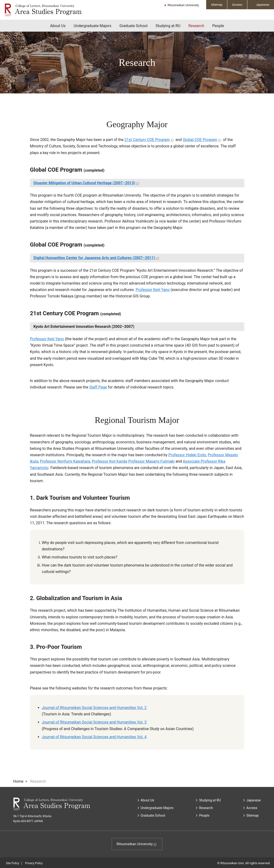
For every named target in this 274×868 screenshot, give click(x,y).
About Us (58, 26)
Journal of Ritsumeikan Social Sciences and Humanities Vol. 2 (94, 708)
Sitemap (217, 5)
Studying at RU (168, 26)
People (218, 26)
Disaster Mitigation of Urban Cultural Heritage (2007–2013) (84, 183)
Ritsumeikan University (183, 5)
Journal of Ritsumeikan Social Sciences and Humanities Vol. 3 (94, 722)
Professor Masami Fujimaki (152, 461)
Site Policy (12, 863)
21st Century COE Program (147, 140)
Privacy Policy (34, 863)
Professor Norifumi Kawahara (65, 461)
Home (18, 781)
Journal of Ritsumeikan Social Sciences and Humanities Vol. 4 (94, 737)
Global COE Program (200, 140)
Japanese (263, 5)
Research (196, 26)
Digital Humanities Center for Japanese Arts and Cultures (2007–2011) (94, 258)
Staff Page (98, 387)
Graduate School (134, 26)
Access (237, 5)
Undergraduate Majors (92, 26)
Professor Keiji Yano (153, 290)
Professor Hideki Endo (187, 455)
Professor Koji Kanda (109, 461)
